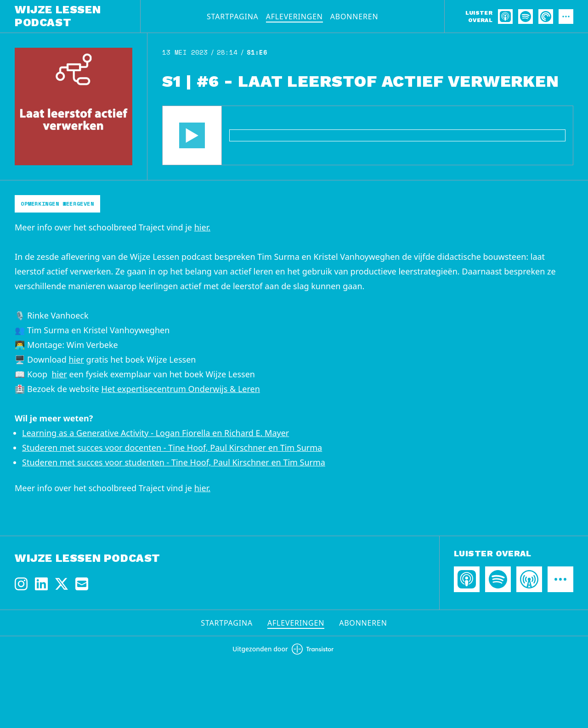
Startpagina (233, 17)
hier (76, 359)
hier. (202, 227)
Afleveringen (294, 17)
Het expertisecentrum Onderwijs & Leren (180, 389)
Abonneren (354, 17)
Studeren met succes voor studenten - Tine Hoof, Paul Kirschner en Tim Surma (174, 462)
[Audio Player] (368, 135)
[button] (192, 135)
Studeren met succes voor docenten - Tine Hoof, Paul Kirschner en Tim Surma (172, 448)
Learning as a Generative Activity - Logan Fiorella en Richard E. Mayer (155, 433)
